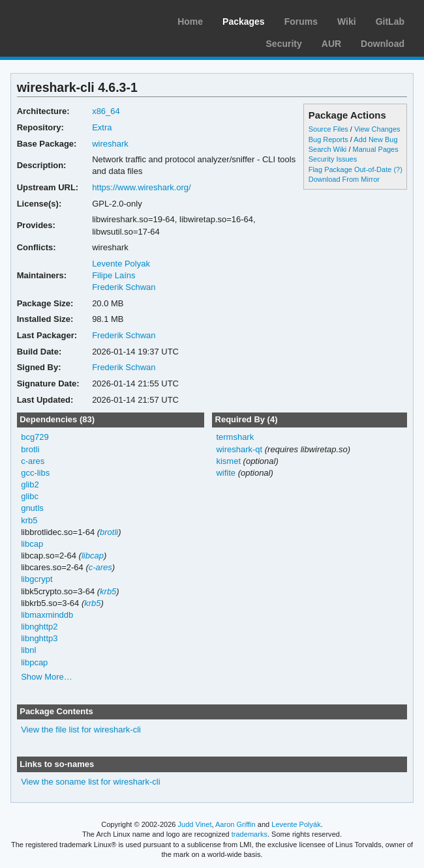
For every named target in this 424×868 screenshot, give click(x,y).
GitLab (390, 22)
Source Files (328, 129)
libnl (28, 650)
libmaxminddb (47, 615)
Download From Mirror (344, 179)
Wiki (347, 22)
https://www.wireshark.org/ (142, 187)
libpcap (34, 662)
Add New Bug (375, 139)
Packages (244, 22)
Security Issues (333, 159)
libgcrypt (37, 579)
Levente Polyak (121, 264)
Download (383, 44)
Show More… (47, 677)
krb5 (29, 520)
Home (190, 22)
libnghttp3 (39, 638)
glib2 (30, 485)
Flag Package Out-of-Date (350, 169)
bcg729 (35, 437)
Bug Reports (328, 139)
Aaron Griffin (235, 824)
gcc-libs (35, 473)
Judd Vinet (195, 824)
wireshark (110, 144)
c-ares (33, 461)
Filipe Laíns (114, 275)
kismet (228, 461)
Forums (301, 22)
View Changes (377, 129)
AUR (331, 44)
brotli (30, 449)
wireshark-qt (239, 449)
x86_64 (106, 111)
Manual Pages (375, 149)
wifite (226, 473)
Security (284, 44)
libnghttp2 (39, 627)
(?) (398, 169)
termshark (235, 437)
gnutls (32, 508)
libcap (32, 544)
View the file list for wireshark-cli (81, 730)
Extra (102, 127)
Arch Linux (72, 20)
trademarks (250, 834)
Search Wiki (328, 149)
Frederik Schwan (124, 287)
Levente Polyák (296, 824)
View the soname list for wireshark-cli (90, 782)
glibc (30, 496)
